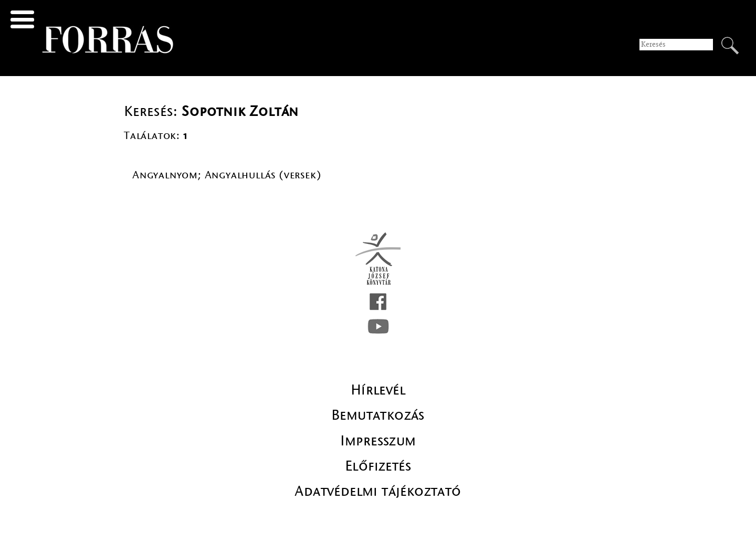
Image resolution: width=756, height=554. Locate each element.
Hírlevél (378, 390)
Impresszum (378, 441)
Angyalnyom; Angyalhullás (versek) (227, 175)
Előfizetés (378, 466)
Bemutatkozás (378, 415)
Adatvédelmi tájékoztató (378, 491)
